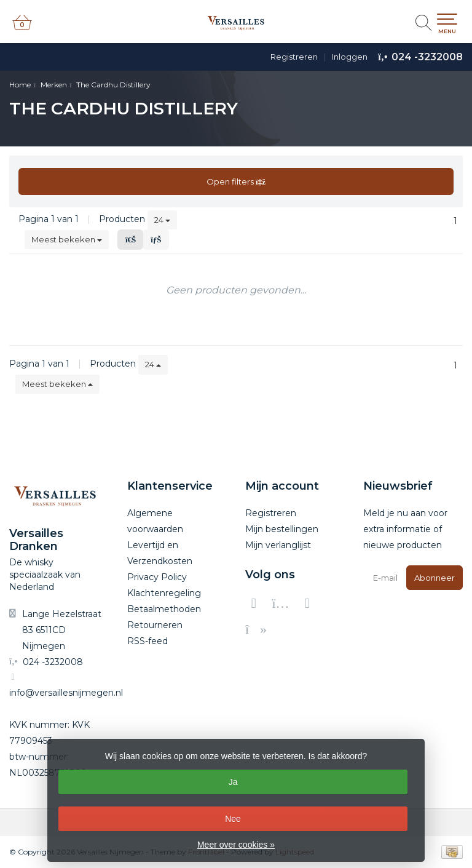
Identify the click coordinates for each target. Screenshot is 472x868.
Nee (233, 819)
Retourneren (155, 625)
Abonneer (435, 578)
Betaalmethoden (164, 609)
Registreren (294, 57)
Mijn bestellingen (282, 529)
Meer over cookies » (236, 845)
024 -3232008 (427, 57)
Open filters (236, 181)
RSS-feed (147, 641)
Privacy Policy (157, 577)
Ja (233, 782)
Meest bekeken (67, 239)
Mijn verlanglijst (278, 545)
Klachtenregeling (164, 593)
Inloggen (350, 57)
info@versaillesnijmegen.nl (66, 693)
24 (162, 220)
